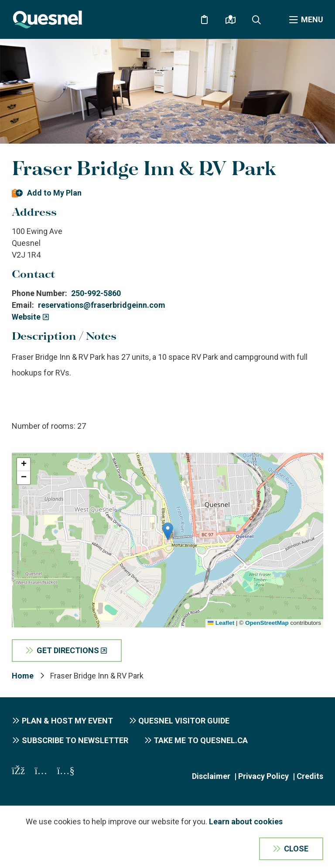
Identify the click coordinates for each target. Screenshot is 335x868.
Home (23, 676)
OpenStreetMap (267, 623)
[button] (168, 531)
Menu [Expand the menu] (312, 19)
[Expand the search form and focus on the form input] (256, 20)
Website (26, 317)
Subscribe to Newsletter (75, 740)
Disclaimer (211, 776)
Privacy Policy (263, 776)
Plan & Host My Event (67, 721)
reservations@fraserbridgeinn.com (102, 305)
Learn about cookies (246, 821)
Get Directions (68, 650)
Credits (310, 776)
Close (296, 849)
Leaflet (221, 623)
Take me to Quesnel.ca (201, 740)
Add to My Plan (54, 193)
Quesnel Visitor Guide (184, 721)
